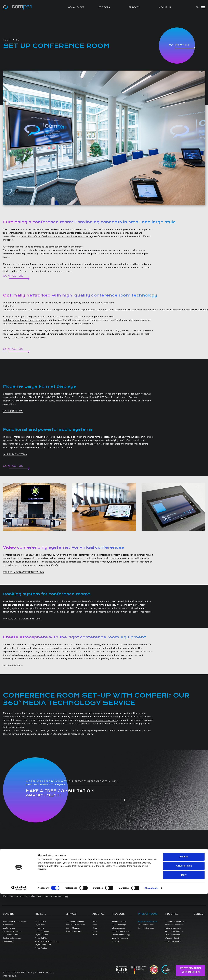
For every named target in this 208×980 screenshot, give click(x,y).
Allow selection (184, 952)
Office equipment (119, 928)
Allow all (184, 943)
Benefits (8, 914)
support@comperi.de (183, 890)
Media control (8, 925)
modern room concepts (34, 655)
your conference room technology (25, 320)
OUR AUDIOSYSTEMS (15, 454)
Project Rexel (40, 925)
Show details (152, 974)
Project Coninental (42, 931)
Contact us (179, 45)
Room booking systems (121, 931)
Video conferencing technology (15, 921)
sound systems (72, 330)
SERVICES (134, 7)
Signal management (11, 935)
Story (94, 925)
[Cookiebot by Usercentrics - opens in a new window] (19, 974)
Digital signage (9, 928)
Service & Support (73, 928)
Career (95, 928)
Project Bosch (40, 921)
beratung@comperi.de (184, 877)
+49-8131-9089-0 (182, 873)
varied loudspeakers (110, 444)
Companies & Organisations (176, 921)
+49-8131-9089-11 (183, 887)
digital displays (52, 330)
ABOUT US (165, 7)
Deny (184, 961)
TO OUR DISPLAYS (13, 411)
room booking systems (86, 605)
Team (94, 921)
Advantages (76, 7)
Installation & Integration (75, 925)
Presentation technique (12, 931)
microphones (132, 444)
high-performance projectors (24, 330)
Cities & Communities (173, 935)
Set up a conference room (147, 921)
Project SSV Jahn (41, 935)
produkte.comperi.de (102, 869)
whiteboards (130, 254)
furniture (42, 268)
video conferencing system (106, 555)
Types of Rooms (148, 914)
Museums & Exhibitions (174, 931)
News (95, 935)
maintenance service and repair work (98, 720)
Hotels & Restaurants (173, 928)
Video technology (119, 925)
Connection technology (121, 935)
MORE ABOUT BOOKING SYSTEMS (22, 619)
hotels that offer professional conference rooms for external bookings (93, 233)
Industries (172, 914)
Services (71, 914)
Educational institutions (174, 925)
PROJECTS (104, 7)
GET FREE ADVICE (13, 665)
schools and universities (39, 233)
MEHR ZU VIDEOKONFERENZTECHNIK (24, 572)
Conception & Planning (75, 921)
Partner (95, 931)
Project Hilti (39, 928)
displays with (19, 401)
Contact (199, 914)
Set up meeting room (146, 928)
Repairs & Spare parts (74, 931)
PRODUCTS (118, 914)
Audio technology (119, 921)
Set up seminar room (146, 925)
